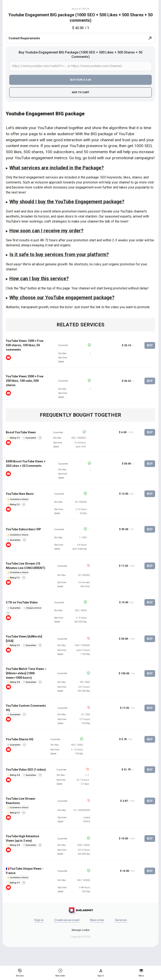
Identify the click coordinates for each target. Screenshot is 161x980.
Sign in (39, 920)
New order (97, 920)
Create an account (67, 920)
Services (121, 920)
